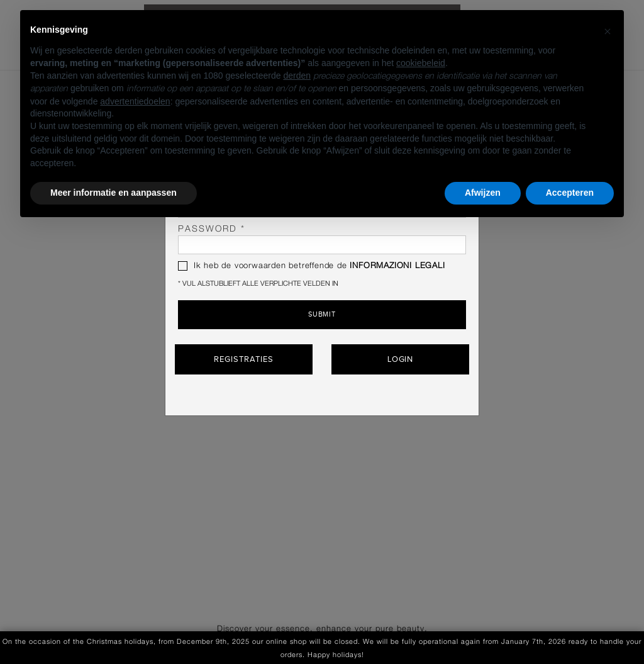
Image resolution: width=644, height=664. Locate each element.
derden (297, 76)
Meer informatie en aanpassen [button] (114, 193)
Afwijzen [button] (483, 193)
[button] (608, 30)
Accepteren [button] (570, 193)
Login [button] (401, 359)
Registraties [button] (243, 359)
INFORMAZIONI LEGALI (397, 266)
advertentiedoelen (135, 101)
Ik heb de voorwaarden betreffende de (312, 266)
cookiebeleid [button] (421, 63)
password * (322, 239)
